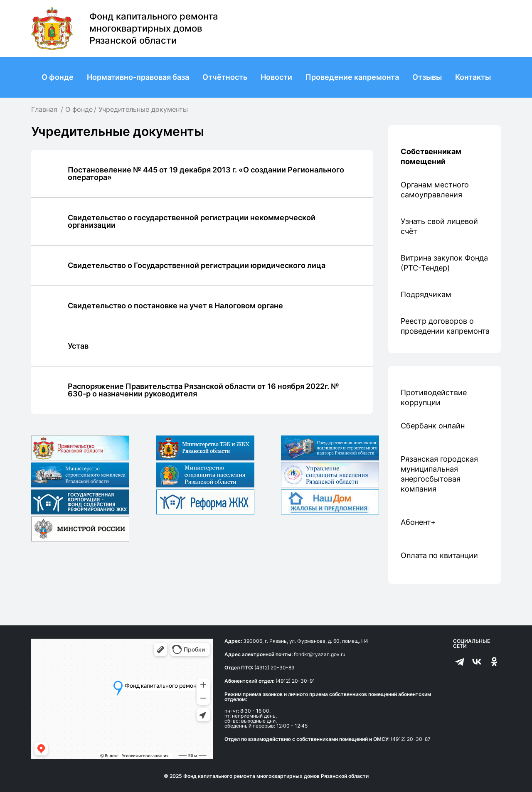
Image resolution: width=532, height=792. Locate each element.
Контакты (473, 77)
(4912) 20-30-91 (295, 681)
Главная (44, 109)
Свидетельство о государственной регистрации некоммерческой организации (192, 221)
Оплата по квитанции (439, 555)
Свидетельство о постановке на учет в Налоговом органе (175, 306)
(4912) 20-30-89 (274, 668)
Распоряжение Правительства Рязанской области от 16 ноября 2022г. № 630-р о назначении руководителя (203, 390)
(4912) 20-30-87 (411, 739)
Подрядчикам (426, 294)
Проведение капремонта (352, 77)
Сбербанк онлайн (433, 426)
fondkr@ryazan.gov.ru (320, 654)
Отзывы (427, 77)
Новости (276, 77)
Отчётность (225, 77)
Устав (78, 346)
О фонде (58, 77)
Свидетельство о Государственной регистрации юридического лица (197, 265)
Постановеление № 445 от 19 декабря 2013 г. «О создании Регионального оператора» (206, 173)
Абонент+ (418, 522)
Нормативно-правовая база (138, 77)
